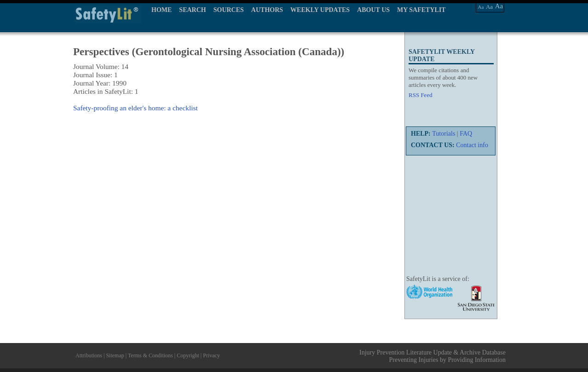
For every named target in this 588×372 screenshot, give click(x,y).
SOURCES (229, 10)
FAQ (466, 134)
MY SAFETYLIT (421, 10)
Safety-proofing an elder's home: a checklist (135, 108)
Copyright (188, 355)
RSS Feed (421, 95)
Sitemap (115, 355)
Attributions (89, 355)
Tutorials (444, 134)
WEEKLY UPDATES (320, 10)
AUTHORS (267, 10)
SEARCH (192, 10)
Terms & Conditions (150, 355)
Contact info (472, 145)
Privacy (211, 355)
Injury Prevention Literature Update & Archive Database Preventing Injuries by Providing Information (432, 356)
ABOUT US (373, 10)
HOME (161, 10)
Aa (481, 7)
